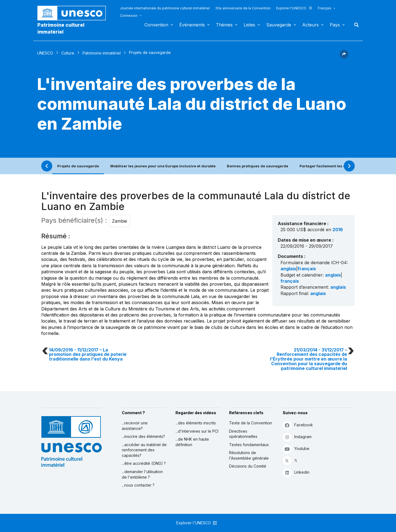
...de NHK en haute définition (192, 442)
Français (325, 8)
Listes (249, 25)
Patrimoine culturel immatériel (61, 28)
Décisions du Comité (248, 466)
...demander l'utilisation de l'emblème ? (142, 474)
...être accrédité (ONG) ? (144, 463)
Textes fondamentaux (249, 445)
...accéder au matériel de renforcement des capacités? (144, 450)
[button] (344, 57)
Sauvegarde (279, 25)
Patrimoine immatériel (102, 53)
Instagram (297, 437)
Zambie (119, 221)
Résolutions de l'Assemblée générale (249, 455)
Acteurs (310, 25)
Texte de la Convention (251, 423)
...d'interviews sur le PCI (197, 431)
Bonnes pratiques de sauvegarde (258, 166)
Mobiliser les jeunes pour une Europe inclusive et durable (163, 166)
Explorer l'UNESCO (294, 8)
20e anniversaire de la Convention (243, 8)
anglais (288, 269)
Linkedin (296, 472)
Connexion (129, 16)
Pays (335, 25)
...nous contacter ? (138, 485)
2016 (338, 230)
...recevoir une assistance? (135, 426)
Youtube (296, 449)
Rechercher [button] (355, 25)
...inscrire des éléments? (143, 436)
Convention (156, 25)
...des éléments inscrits (196, 423)
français (307, 269)
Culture (68, 53)
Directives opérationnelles (243, 434)
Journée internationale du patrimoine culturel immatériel (165, 8)
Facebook (298, 425)
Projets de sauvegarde (78, 166)
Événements (192, 25)
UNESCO (45, 53)
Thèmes (224, 25)
